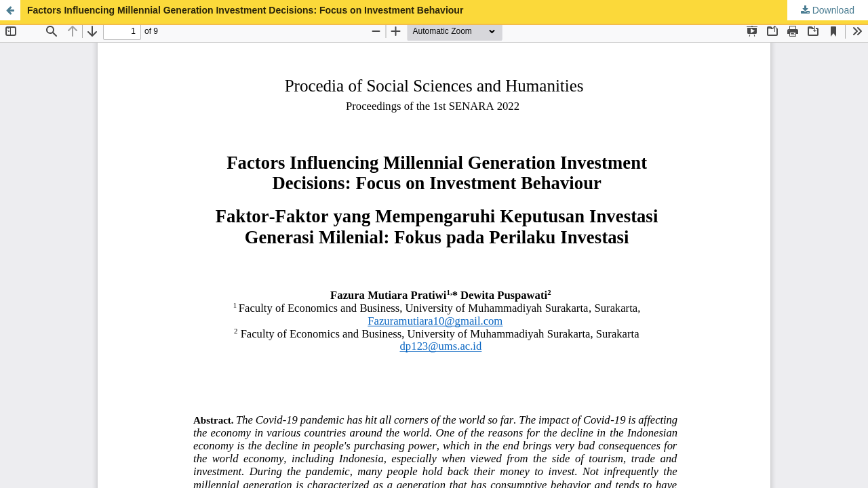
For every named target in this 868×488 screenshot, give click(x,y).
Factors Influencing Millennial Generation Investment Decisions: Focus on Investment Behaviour (245, 10)
